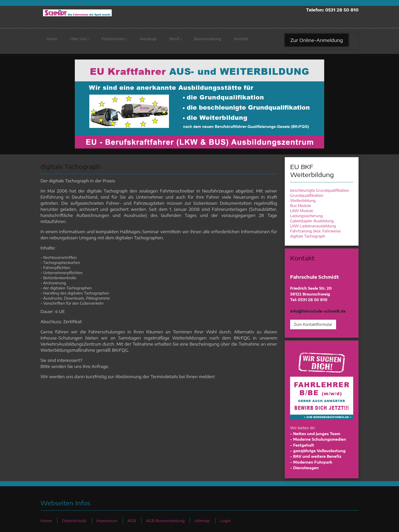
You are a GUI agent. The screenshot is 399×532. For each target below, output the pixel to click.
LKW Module (302, 211)
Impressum (107, 520)
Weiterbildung (303, 201)
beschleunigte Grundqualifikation (320, 190)
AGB (132, 520)
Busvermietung (208, 41)
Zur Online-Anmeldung (317, 42)
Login (225, 520)
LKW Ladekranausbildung (313, 226)
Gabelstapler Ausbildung (312, 221)
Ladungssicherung (307, 216)
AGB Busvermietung (165, 520)
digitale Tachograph (308, 236)
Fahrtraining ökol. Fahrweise (315, 231)
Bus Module (301, 206)
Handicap (148, 41)
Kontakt (241, 41)
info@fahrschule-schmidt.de (318, 311)
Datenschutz (74, 520)
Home (52, 41)
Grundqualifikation (307, 195)
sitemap (202, 520)
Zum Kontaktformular (313, 324)
